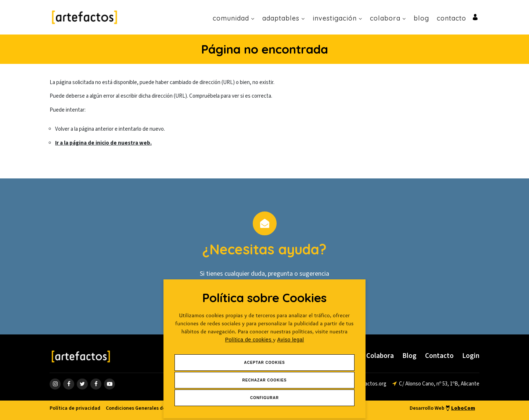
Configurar (264, 398)
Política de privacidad (75, 408)
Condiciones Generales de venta (143, 408)
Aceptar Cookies (264, 363)
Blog (421, 18)
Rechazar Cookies (264, 380)
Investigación (337, 18)
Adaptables (284, 18)
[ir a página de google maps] (436, 384)
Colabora (388, 18)
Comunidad (234, 18)
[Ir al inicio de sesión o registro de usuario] (475, 17)
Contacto (451, 18)
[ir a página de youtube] (109, 384)
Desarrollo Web (442, 408)
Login (471, 356)
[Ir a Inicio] (84, 17)
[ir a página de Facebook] (69, 384)
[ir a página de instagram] (55, 384)
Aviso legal (290, 340)
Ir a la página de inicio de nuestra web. (103, 143)
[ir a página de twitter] (82, 384)
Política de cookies (249, 340)
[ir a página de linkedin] (96, 384)
